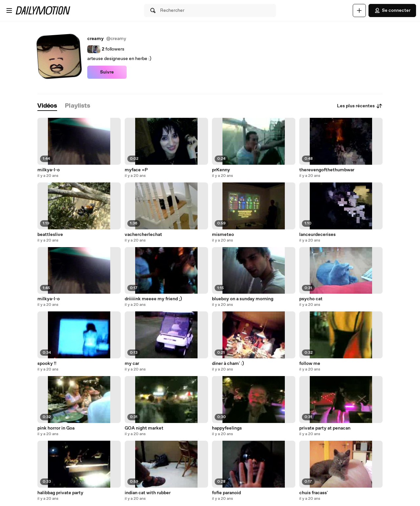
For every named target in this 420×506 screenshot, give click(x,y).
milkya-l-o (49, 170)
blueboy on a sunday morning (243, 299)
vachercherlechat (143, 235)
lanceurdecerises (317, 235)
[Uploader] (359, 11)
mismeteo (223, 235)
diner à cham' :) (228, 364)
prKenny (221, 170)
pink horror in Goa (56, 428)
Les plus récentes (360, 106)
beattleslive (50, 235)
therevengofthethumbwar (327, 170)
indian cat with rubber (148, 493)
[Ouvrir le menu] (9, 11)
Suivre (107, 72)
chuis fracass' (314, 493)
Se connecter (392, 11)
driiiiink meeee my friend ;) (153, 299)
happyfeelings (227, 428)
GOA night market (144, 428)
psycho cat (311, 299)
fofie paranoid (226, 493)
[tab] (47, 106)
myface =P (136, 170)
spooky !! (47, 364)
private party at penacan (325, 428)
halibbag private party (60, 493)
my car (132, 364)
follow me (310, 364)
